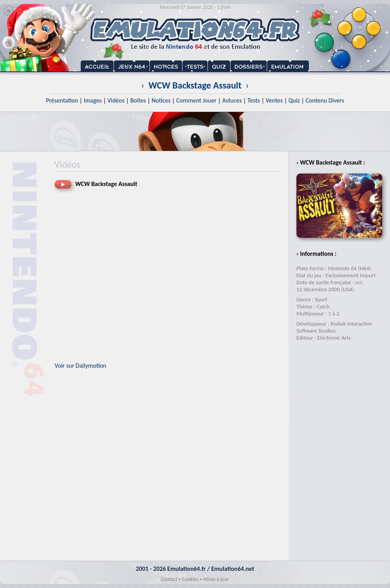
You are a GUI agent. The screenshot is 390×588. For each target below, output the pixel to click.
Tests (254, 100)
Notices (161, 100)
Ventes (274, 100)
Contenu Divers (325, 100)
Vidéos (116, 100)
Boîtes (138, 100)
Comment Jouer (196, 100)
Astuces (232, 100)
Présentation (62, 100)
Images (93, 100)
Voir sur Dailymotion (81, 366)
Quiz (294, 100)
